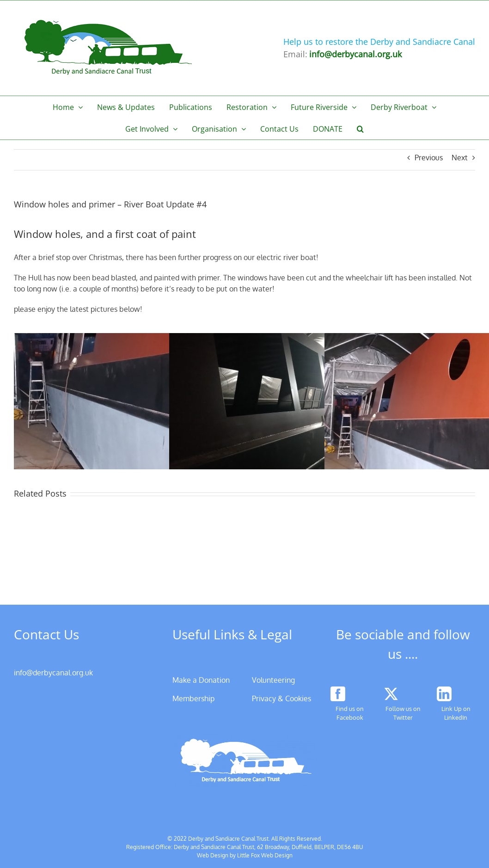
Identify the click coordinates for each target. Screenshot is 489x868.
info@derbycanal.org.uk (53, 673)
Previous (429, 158)
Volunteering (273, 680)
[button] (361, 129)
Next (460, 158)
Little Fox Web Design (265, 855)
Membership (193, 698)
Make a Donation (201, 680)
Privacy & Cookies (281, 698)
